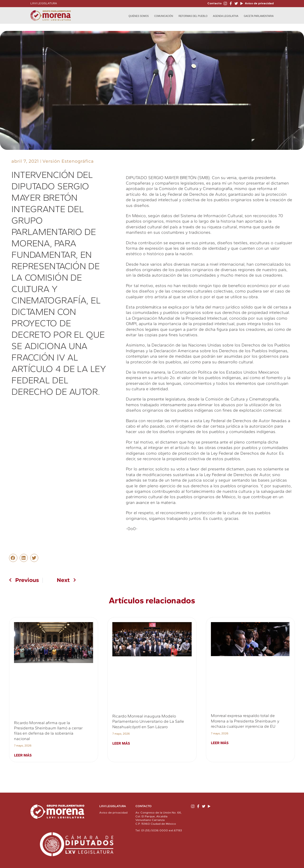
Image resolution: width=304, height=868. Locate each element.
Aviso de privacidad (259, 3)
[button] (13, 558)
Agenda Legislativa (226, 16)
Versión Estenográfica (68, 161)
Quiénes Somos (139, 16)
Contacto (214, 3)
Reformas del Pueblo (193, 16)
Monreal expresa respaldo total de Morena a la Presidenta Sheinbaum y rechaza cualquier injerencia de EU (245, 721)
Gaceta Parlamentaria (259, 16)
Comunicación (164, 16)
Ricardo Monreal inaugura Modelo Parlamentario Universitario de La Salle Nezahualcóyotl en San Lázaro (148, 721)
